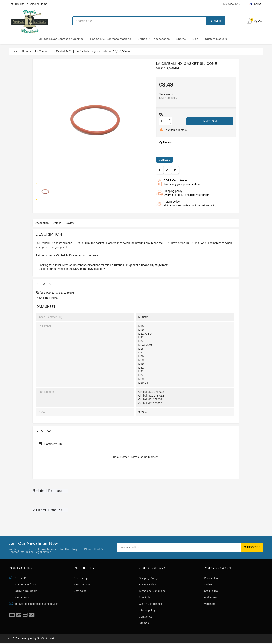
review (165, 142)
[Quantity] (164, 121)
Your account (219, 568)
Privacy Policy (147, 584)
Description (42, 223)
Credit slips (211, 591)
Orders (208, 584)
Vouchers (210, 604)
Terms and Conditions (152, 591)
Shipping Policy (148, 578)
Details (59, 223)
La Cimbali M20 (62, 255)
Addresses (211, 597)
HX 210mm (193, 243)
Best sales (80, 591)
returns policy (147, 610)
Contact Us (146, 617)
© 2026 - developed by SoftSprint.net (31, 639)
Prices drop (81, 578)
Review (74, 223)
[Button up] (170, 119)
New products (82, 584)
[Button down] (170, 123)
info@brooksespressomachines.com (37, 604)
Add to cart (210, 121)
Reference (43, 293)
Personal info (212, 578)
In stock (42, 298)
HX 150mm (170, 243)
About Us (144, 597)
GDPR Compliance (150, 604)
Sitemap (144, 623)
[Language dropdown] (252, 4)
